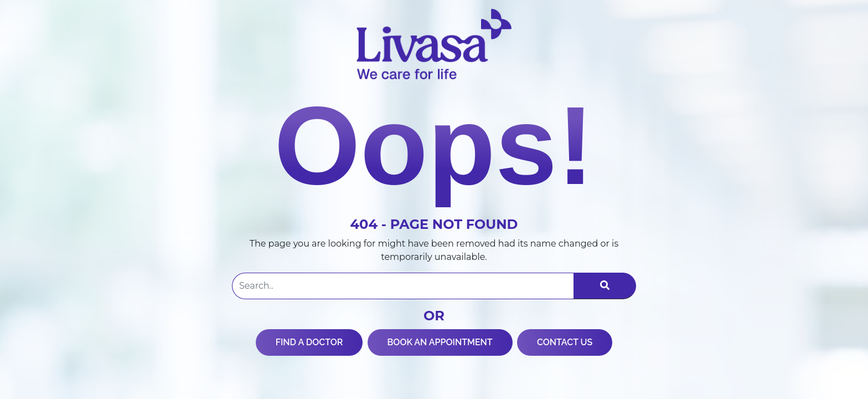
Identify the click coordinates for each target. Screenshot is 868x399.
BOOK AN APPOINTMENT (440, 342)
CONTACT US (565, 342)
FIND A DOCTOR (309, 342)
